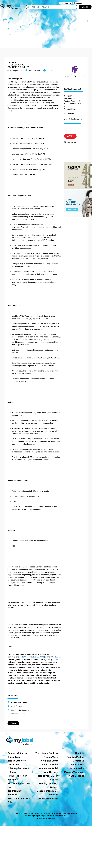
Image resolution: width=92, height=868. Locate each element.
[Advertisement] (46, 28)
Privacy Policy (77, 768)
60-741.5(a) (55, 657)
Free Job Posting (75, 757)
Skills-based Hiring (48, 798)
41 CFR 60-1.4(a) (29, 657)
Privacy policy (51, 818)
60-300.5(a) (42, 657)
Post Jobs (78, 3)
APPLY (70, 136)
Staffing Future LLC (73, 89)
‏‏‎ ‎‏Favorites (66, 3)
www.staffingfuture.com (74, 119)
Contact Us (78, 761)
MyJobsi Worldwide (74, 772)
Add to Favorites (71, 142)
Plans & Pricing (76, 776)
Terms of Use (77, 765)
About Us (79, 753)
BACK (13, 723)
